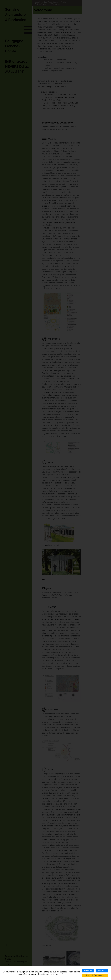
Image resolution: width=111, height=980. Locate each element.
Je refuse (102, 971)
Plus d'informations (95, 975)
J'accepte (88, 971)
